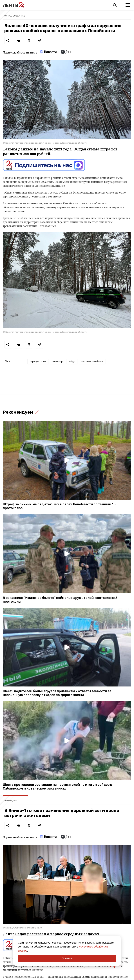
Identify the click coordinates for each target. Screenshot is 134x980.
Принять (67, 958)
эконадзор (57, 362)
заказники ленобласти (92, 362)
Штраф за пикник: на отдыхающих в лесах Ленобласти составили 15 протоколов (59, 506)
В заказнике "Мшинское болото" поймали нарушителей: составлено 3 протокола (60, 600)
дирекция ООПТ (38, 362)
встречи (116, 966)
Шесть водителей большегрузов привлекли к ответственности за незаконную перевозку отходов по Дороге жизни (57, 693)
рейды (72, 362)
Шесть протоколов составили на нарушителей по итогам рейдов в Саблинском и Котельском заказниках (57, 787)
